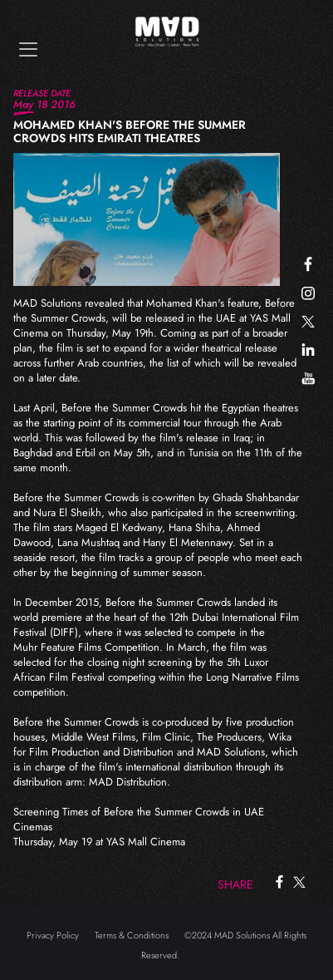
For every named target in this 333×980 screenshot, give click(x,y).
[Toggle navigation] (28, 49)
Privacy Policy (53, 935)
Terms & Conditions (132, 935)
